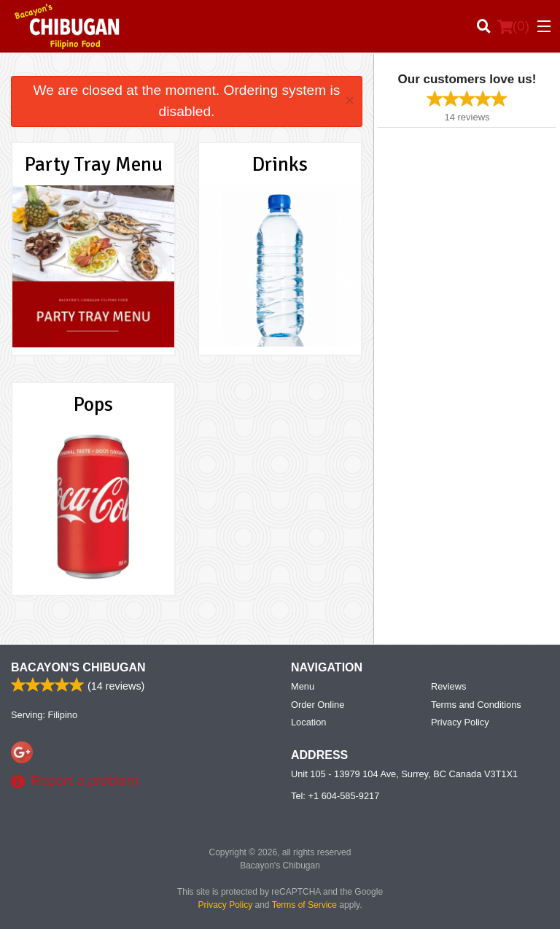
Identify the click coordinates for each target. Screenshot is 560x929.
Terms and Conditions (476, 705)
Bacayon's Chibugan (78, 667)
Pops (93, 404)
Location (308, 722)
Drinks (280, 164)
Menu (303, 686)
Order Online (318, 705)
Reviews (448, 686)
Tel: (335, 796)
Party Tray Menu (94, 164)
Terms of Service (304, 905)
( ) (513, 26)
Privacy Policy (460, 722)
